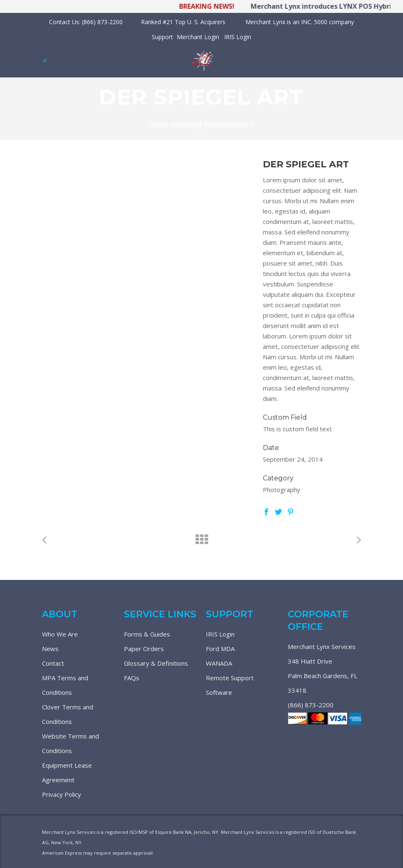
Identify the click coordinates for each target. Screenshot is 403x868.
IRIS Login (238, 37)
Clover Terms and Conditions (68, 714)
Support (162, 37)
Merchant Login (198, 37)
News (50, 649)
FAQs (132, 678)
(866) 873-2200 (311, 705)
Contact (53, 663)
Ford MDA (220, 649)
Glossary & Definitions (156, 663)
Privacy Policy (62, 794)
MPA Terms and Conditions (65, 685)
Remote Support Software (230, 685)
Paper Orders (144, 649)
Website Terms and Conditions (70, 743)
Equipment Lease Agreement (67, 772)
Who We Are (60, 634)
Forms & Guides (147, 634)
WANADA (219, 663)
